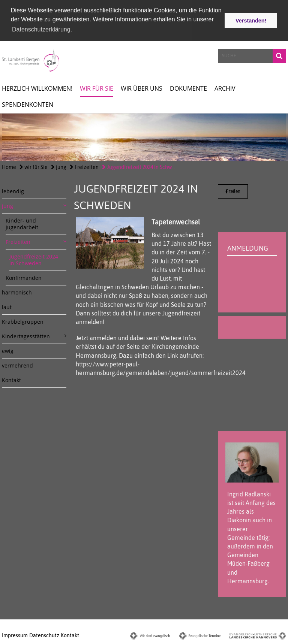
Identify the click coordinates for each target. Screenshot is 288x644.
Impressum (15, 635)
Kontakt (11, 380)
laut (7, 307)
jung (59, 167)
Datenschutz (44, 635)
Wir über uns (142, 88)
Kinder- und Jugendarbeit (22, 223)
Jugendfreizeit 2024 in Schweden (34, 259)
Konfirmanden (24, 277)
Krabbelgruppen (23, 321)
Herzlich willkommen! (37, 88)
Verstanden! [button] (251, 21)
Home (9, 167)
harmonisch (17, 292)
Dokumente (188, 88)
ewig (8, 350)
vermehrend (17, 365)
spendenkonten (28, 104)
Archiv (225, 88)
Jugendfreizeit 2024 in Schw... (138, 167)
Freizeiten (84, 167)
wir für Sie (97, 88)
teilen (233, 191)
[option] (144, 137)
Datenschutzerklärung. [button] (42, 29)
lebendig (13, 191)
